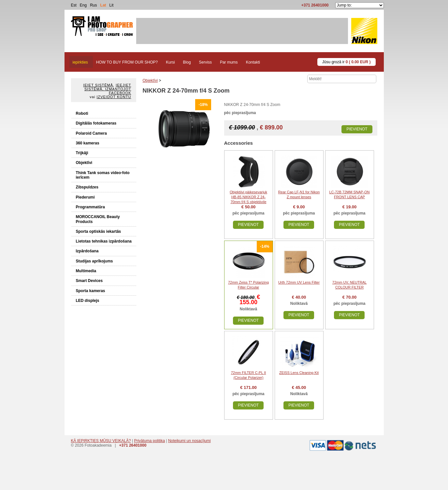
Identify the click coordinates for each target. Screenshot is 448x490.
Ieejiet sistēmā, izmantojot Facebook (108, 89)
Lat (103, 5)
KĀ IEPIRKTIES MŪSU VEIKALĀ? (101, 441)
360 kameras (88, 143)
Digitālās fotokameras (96, 123)
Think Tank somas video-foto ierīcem (103, 175)
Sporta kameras (91, 291)
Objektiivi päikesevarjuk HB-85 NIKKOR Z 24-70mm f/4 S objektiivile (248, 197)
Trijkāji (82, 153)
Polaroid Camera (91, 133)
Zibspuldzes (87, 187)
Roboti (82, 113)
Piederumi (85, 197)
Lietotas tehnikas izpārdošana (104, 241)
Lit (112, 5)
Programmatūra (90, 207)
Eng (83, 5)
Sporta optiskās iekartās (99, 231)
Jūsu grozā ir (347, 62)
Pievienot (357, 129)
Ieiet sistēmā (98, 85)
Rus (93, 5)
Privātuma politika (149, 441)
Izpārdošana (87, 251)
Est (74, 5)
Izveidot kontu (114, 97)
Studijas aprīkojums (94, 261)
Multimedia (86, 271)
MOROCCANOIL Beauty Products (98, 219)
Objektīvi (84, 163)
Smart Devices (89, 281)
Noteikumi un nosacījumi (189, 441)
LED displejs (88, 301)
